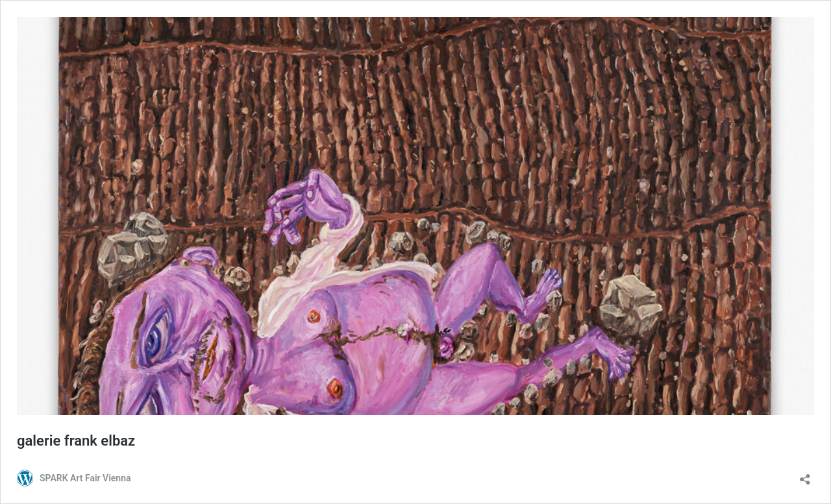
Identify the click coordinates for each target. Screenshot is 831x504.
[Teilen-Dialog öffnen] (805, 475)
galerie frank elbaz (76, 441)
